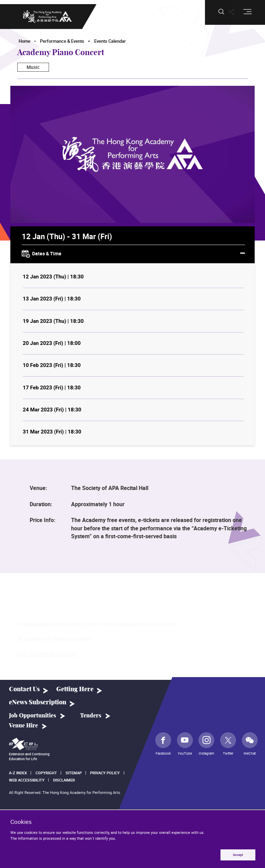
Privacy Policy (105, 773)
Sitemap (74, 773)
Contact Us (24, 689)
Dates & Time (133, 254)
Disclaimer (64, 780)
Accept (238, 855)
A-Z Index (18, 773)
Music (33, 67)
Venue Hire (23, 726)
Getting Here (75, 689)
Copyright (46, 773)
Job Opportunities (33, 716)
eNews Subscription (38, 702)
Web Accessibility (27, 780)
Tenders (91, 716)
